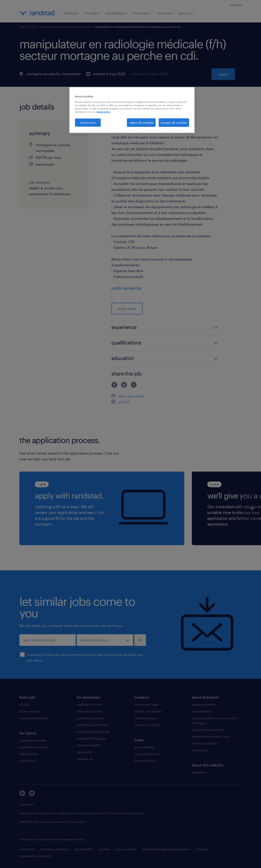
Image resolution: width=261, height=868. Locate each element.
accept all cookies (174, 122)
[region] (132, 110)
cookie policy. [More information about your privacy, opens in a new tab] (103, 112)
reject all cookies (141, 122)
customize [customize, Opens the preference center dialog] (88, 122)
